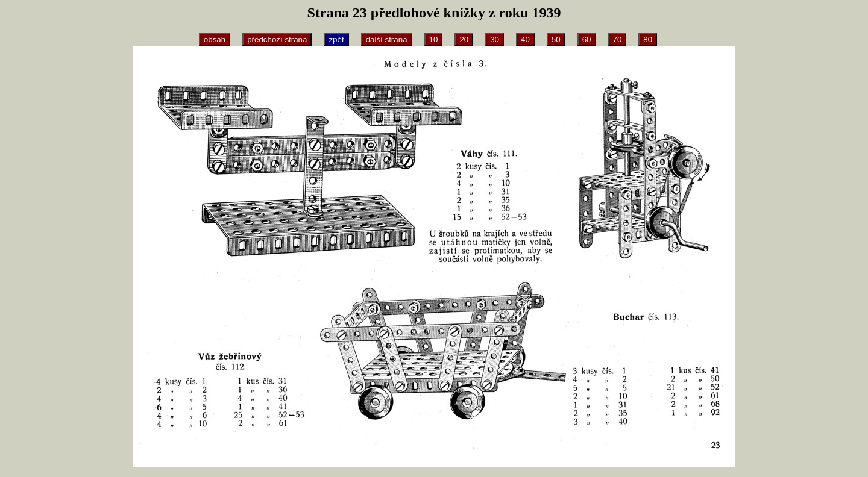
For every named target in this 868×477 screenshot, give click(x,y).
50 (556, 39)
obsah (215, 39)
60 (587, 39)
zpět (336, 39)
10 (434, 39)
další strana (387, 39)
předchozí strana (277, 39)
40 (525, 39)
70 (618, 39)
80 (648, 39)
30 (495, 39)
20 (464, 39)
